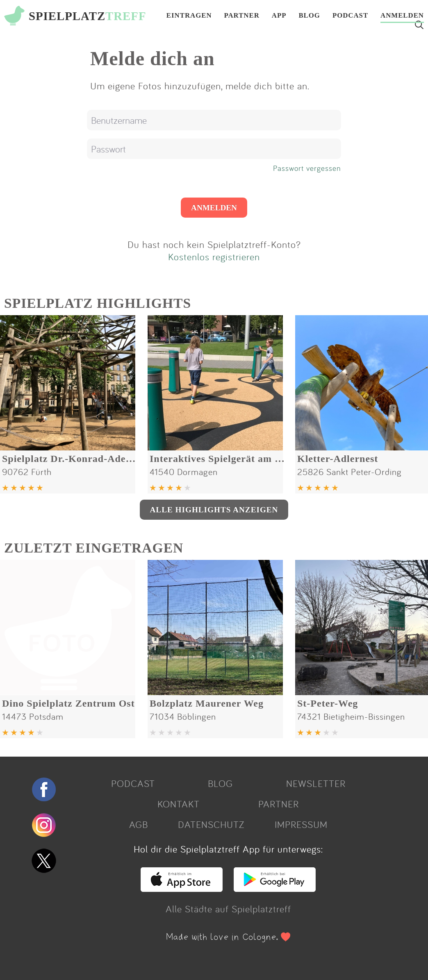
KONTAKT (179, 804)
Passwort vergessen (307, 168)
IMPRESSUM (301, 824)
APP (279, 16)
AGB (139, 824)
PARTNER (242, 16)
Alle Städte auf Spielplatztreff (228, 909)
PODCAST (350, 16)
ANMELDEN (402, 16)
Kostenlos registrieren (214, 257)
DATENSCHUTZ (211, 824)
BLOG (309, 16)
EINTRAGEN (189, 16)
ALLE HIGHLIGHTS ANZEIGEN (214, 510)
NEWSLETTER (316, 783)
